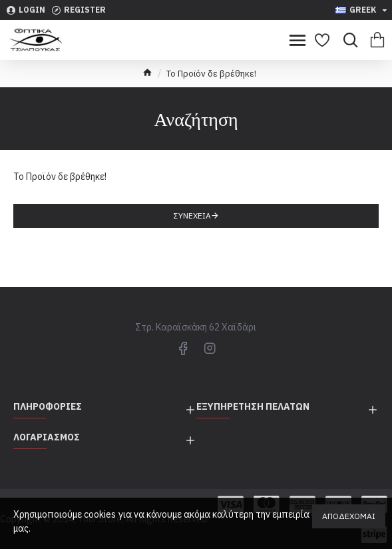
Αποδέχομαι (349, 516)
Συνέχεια (192, 216)
